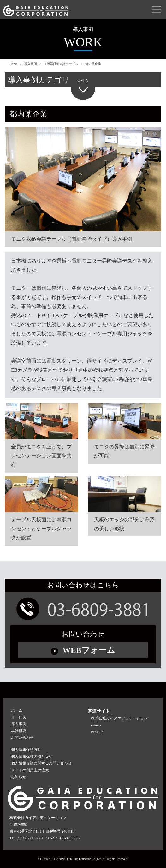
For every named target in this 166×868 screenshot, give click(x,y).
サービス (19, 717)
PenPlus (97, 732)
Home (13, 64)
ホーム (17, 710)
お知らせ (19, 777)
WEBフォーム (83, 650)
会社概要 (19, 731)
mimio (96, 725)
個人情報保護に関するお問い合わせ (41, 763)
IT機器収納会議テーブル (61, 64)
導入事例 (31, 64)
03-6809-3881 (33, 838)
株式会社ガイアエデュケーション (119, 718)
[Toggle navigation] (156, 10)
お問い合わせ (22, 738)
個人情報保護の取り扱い (32, 757)
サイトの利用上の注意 (30, 770)
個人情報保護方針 (26, 750)
